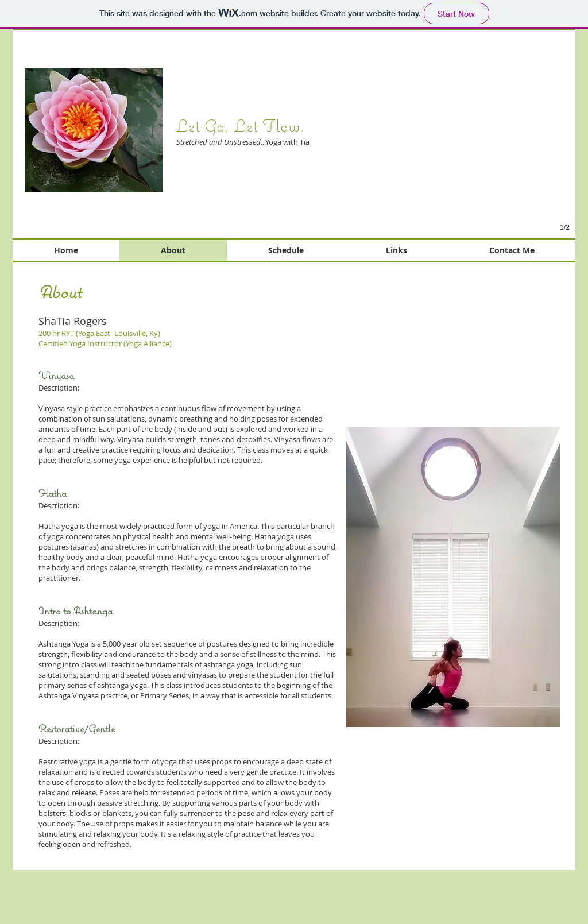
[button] (444, 153)
